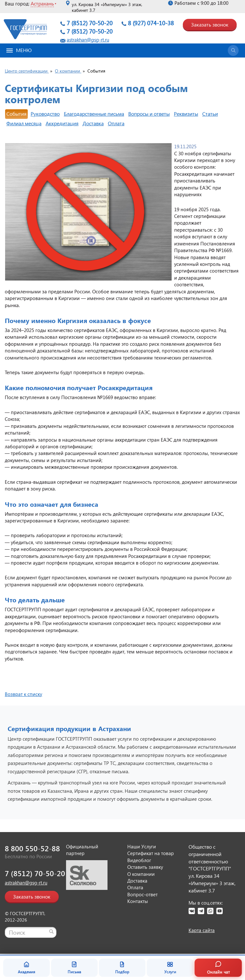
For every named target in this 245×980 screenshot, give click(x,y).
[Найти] (51, 931)
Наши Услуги (142, 846)
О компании (141, 874)
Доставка (93, 123)
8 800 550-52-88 (32, 848)
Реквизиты (186, 114)
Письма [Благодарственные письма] (74, 968)
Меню (19, 50)
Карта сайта (202, 930)
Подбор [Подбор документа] (122, 968)
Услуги (170, 968)
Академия (26, 968)
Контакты (138, 901)
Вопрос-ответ (142, 894)
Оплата (116, 123)
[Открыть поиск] (233, 50)
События (16, 114)
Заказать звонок (210, 24)
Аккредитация (62, 123)
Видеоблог (139, 860)
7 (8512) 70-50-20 (90, 23)
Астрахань (42, 3)
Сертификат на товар (151, 853)
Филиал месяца (24, 123)
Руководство (45, 114)
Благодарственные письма (94, 114)
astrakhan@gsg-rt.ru (88, 40)
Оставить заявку (145, 867)
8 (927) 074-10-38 (151, 23)
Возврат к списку (23, 694)
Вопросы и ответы (149, 114)
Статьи (210, 114)
